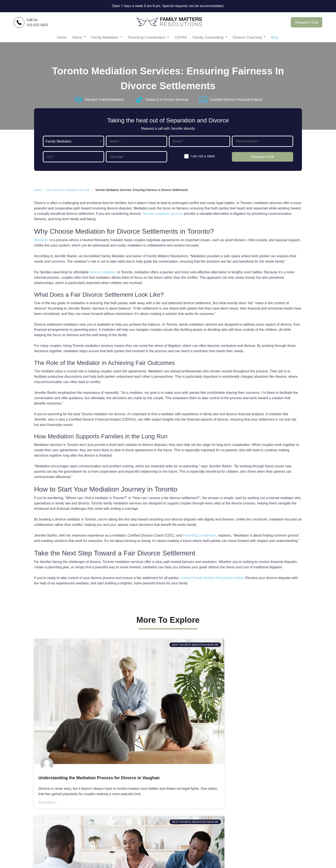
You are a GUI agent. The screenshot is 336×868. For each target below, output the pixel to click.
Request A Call (307, 24)
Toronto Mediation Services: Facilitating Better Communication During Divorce (165, 719)
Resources (227, 834)
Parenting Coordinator (200, 540)
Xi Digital (297, 863)
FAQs (223, 841)
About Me (226, 805)
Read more (46, 755)
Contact (224, 812)
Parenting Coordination (147, 42)
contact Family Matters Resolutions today (212, 583)
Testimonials (228, 819)
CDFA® (181, 42)
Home (62, 42)
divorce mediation (103, 277)
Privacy (224, 849)
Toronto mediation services (163, 218)
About (78, 42)
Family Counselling (208, 42)
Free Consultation (151, 841)
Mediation (41, 245)
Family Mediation (106, 42)
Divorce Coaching (247, 42)
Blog (275, 42)
